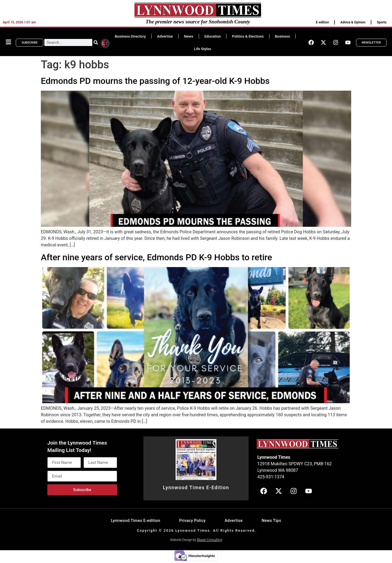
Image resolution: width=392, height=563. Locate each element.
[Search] (96, 42)
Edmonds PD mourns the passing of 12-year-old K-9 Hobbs (155, 81)
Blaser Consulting (210, 540)
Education (213, 36)
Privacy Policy (192, 521)
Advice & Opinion (353, 22)
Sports (382, 22)
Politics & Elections (248, 36)
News (189, 36)
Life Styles (202, 49)
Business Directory (130, 36)
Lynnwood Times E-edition (135, 521)
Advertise (165, 36)
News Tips (271, 521)
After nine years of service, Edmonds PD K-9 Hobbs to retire (156, 257)
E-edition (322, 22)
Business (282, 36)
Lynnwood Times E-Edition (196, 488)
